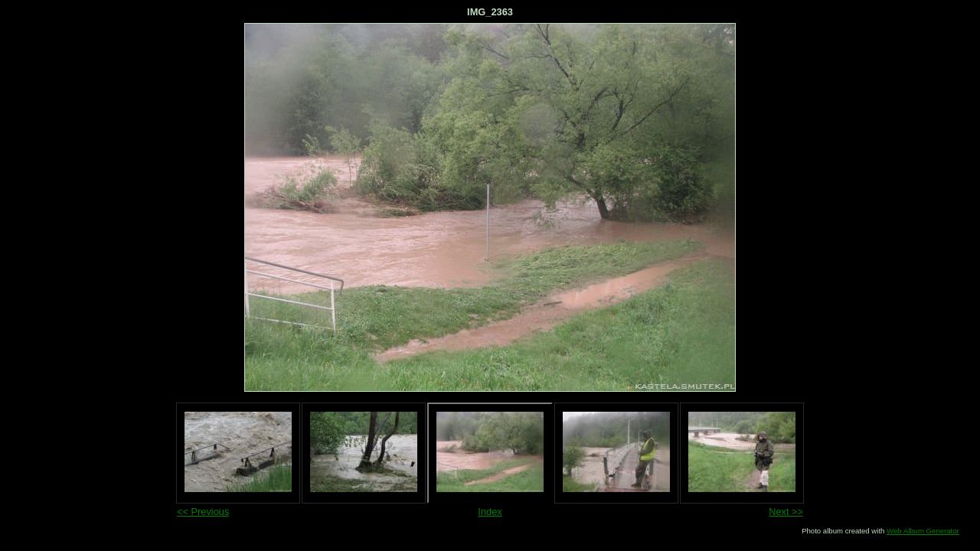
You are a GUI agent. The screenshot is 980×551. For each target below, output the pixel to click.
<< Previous (203, 512)
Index (490, 512)
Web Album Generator (923, 531)
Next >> (786, 512)
